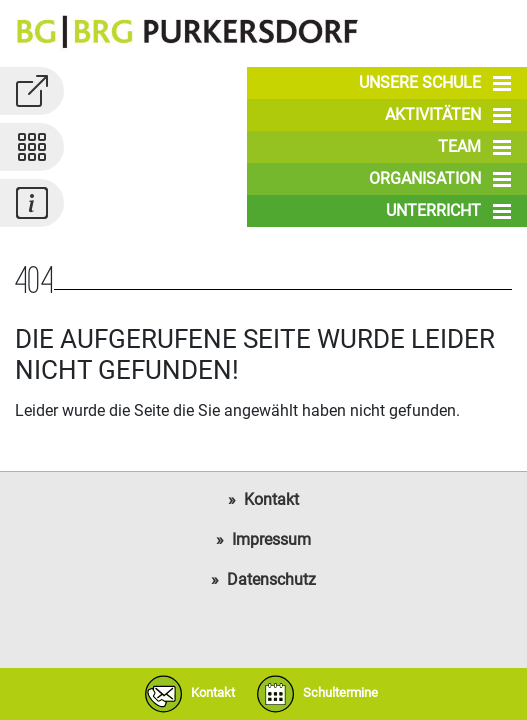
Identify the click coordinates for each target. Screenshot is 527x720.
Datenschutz (271, 579)
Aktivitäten (448, 115)
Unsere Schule (435, 83)
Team (474, 147)
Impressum (271, 539)
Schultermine (313, 694)
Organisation (440, 179)
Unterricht (448, 211)
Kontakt (271, 499)
